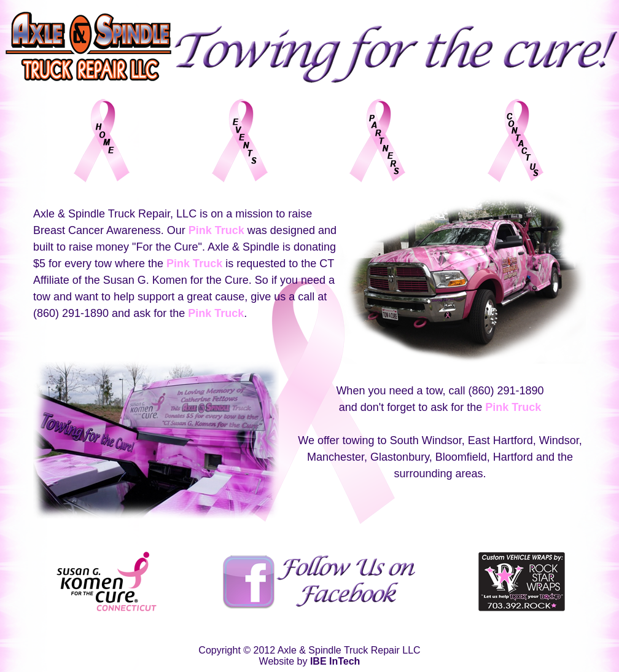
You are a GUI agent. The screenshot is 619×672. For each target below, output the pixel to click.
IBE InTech (335, 661)
